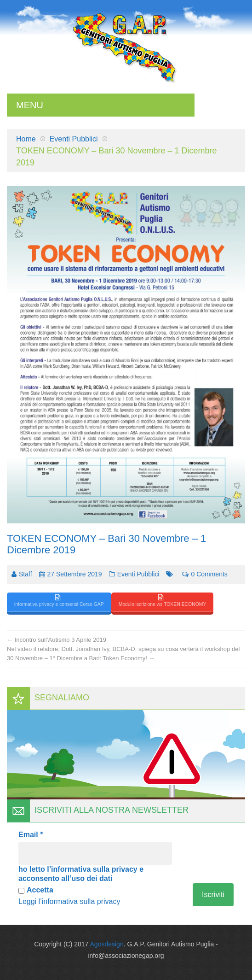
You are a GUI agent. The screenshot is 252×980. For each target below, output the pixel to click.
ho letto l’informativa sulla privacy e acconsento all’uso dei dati (81, 874)
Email (31, 835)
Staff (26, 574)
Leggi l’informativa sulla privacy (69, 901)
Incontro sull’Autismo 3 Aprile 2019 (57, 640)
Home (26, 139)
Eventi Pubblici (74, 139)
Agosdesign (107, 944)
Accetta (36, 890)
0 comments (205, 574)
